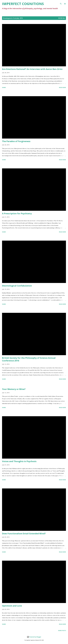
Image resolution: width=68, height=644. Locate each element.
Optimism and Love (12, 606)
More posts (62, 631)
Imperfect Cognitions (23, 4)
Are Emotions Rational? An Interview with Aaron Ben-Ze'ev (32, 69)
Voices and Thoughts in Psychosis (19, 461)
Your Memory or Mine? (14, 389)
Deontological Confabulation (17, 286)
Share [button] (4, 87)
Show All (62, 18)
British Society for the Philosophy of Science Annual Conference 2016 (29, 359)
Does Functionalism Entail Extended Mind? (24, 533)
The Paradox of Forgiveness (16, 141)
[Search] (61, 3)
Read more (62, 87)
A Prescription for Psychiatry (17, 213)
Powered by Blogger (34, 637)
